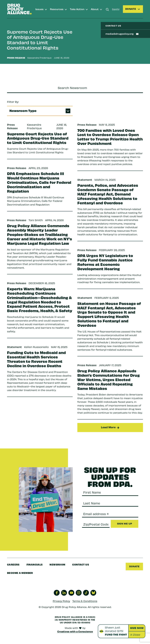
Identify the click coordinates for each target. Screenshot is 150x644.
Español (116, 9)
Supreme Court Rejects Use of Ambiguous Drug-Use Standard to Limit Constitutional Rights (40, 40)
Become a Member (20, 574)
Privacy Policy (61, 602)
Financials (35, 566)
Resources (57, 9)
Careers (13, 566)
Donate (134, 568)
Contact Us (81, 566)
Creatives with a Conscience (75, 633)
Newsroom (57, 566)
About (95, 9)
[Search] (107, 10)
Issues (39, 9)
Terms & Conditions (85, 602)
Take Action (77, 9)
